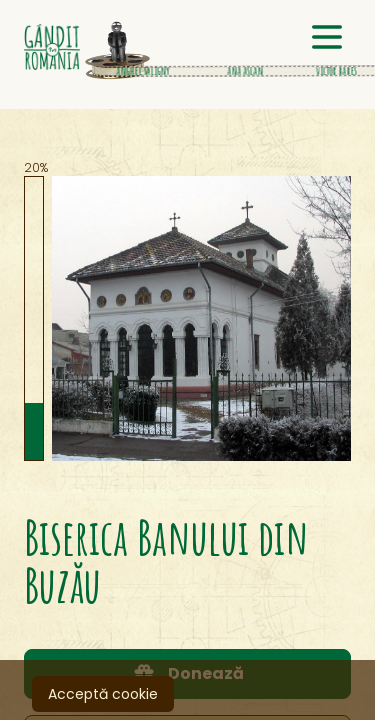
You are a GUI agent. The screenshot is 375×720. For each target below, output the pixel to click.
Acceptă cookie (103, 694)
